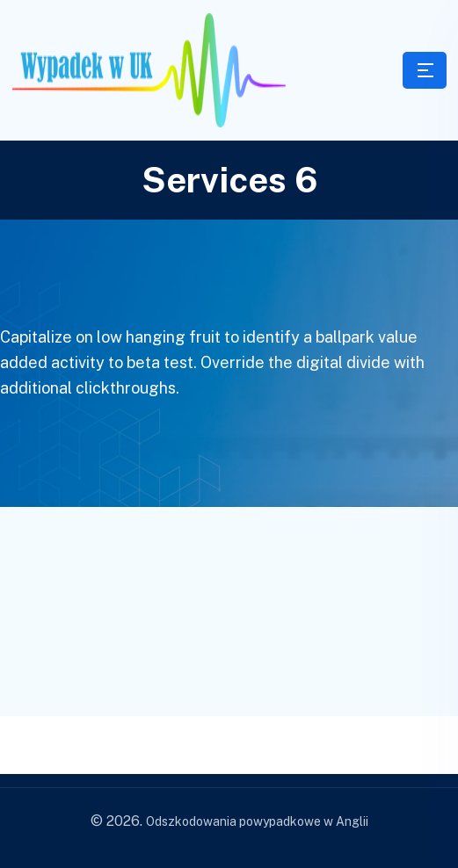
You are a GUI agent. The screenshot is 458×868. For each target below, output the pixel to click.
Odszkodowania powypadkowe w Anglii (257, 821)
